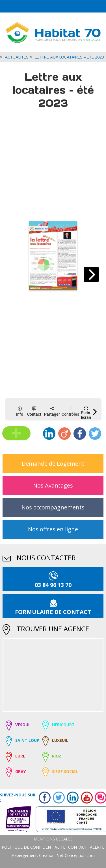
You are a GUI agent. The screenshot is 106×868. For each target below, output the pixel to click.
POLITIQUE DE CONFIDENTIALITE (33, 847)
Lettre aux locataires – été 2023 (69, 57)
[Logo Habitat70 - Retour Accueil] (53, 32)
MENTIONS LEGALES (53, 839)
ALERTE (97, 847)
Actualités (17, 57)
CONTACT (78, 847)
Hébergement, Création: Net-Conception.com (53, 855)
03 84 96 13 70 (53, 585)
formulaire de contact (53, 612)
